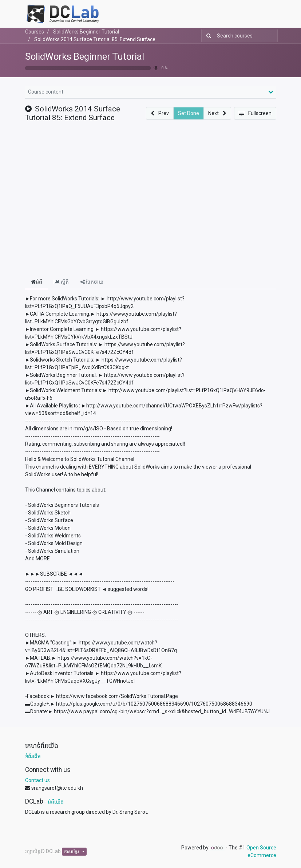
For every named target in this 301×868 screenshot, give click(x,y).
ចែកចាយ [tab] (92, 282)
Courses (35, 32)
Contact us (37, 780)
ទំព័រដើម (33, 756)
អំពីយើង (56, 802)
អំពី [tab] (37, 282)
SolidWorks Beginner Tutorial (85, 56)
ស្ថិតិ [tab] (61, 282)
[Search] (207, 36)
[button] (160, 113)
